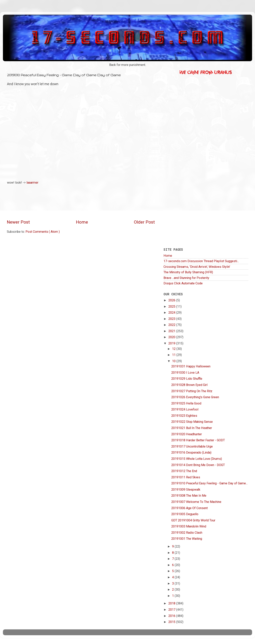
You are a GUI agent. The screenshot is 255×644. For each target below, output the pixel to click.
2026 (172, 300)
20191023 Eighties (184, 416)
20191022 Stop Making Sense (192, 422)
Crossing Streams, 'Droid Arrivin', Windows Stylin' (197, 267)
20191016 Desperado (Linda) (191, 452)
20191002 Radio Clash (187, 533)
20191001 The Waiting (187, 539)
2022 (172, 325)
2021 (172, 331)
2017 (172, 610)
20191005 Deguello (185, 514)
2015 (172, 622)
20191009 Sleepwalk (186, 490)
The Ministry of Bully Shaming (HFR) (188, 272)
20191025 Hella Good (186, 403)
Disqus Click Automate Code (183, 283)
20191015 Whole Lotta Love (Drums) (197, 459)
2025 (172, 307)
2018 (172, 603)
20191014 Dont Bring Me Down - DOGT (198, 465)
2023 (172, 319)
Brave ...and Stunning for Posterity (186, 278)
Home (82, 222)
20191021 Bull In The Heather (192, 428)
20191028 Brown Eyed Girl (189, 385)
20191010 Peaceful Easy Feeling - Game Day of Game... (209, 483)
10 (174, 361)
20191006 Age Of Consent (189, 508)
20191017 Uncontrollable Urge (192, 446)
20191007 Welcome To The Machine (196, 502)
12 (174, 349)
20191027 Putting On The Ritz (192, 391)
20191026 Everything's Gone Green (195, 397)
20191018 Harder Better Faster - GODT (198, 440)
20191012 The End (184, 471)
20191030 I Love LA (185, 373)
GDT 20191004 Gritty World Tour (193, 520)
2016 (172, 616)
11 (174, 355)
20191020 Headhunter (187, 434)
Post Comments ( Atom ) (43, 232)
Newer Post (18, 222)
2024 (172, 313)
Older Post (144, 222)
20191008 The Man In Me (189, 496)
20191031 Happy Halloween (191, 366)
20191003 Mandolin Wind (189, 526)
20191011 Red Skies (186, 477)
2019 (172, 343)
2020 (172, 337)
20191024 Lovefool (185, 409)
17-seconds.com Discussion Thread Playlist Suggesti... (201, 261)
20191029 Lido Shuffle (187, 379)
